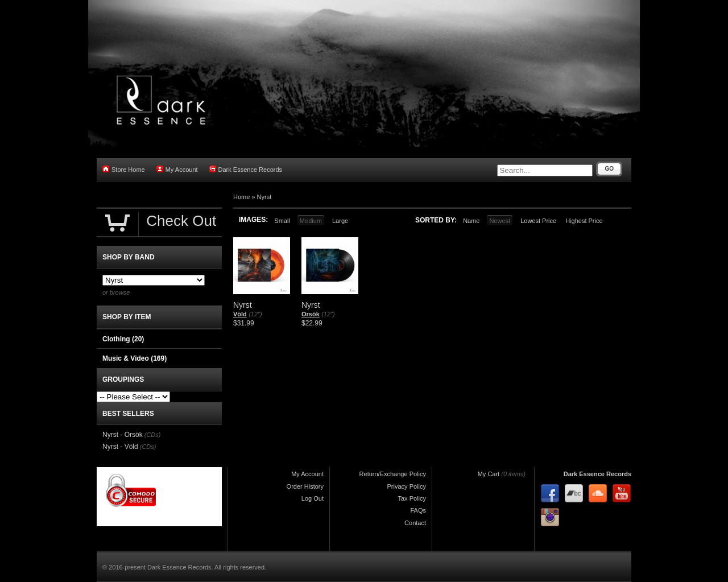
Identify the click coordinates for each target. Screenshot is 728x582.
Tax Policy (412, 498)
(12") (255, 314)
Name (471, 221)
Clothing (123, 339)
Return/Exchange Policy (393, 474)
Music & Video (135, 358)
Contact (415, 523)
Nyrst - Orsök (123, 435)
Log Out (313, 498)
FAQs (418, 510)
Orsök (311, 314)
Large (340, 221)
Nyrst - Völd (120, 447)
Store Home (124, 169)
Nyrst (264, 197)
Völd (240, 314)
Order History (305, 486)
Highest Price (584, 221)
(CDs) (153, 435)
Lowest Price (538, 221)
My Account (177, 169)
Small (282, 221)
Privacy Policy (407, 486)
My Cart (489, 474)
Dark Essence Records (246, 169)
